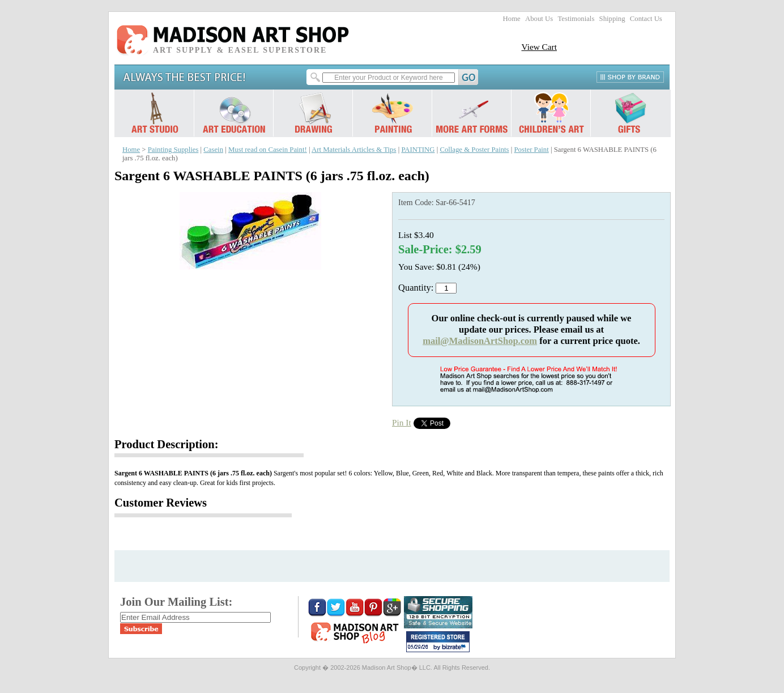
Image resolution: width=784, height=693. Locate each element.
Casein (213, 150)
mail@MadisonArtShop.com (480, 341)
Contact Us (646, 19)
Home (512, 19)
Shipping (612, 19)
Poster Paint (532, 150)
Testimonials (576, 19)
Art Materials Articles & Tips (354, 150)
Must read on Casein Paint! (268, 150)
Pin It (402, 422)
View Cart (539, 47)
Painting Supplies (173, 150)
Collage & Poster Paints (474, 150)
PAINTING (418, 150)
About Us (539, 19)
